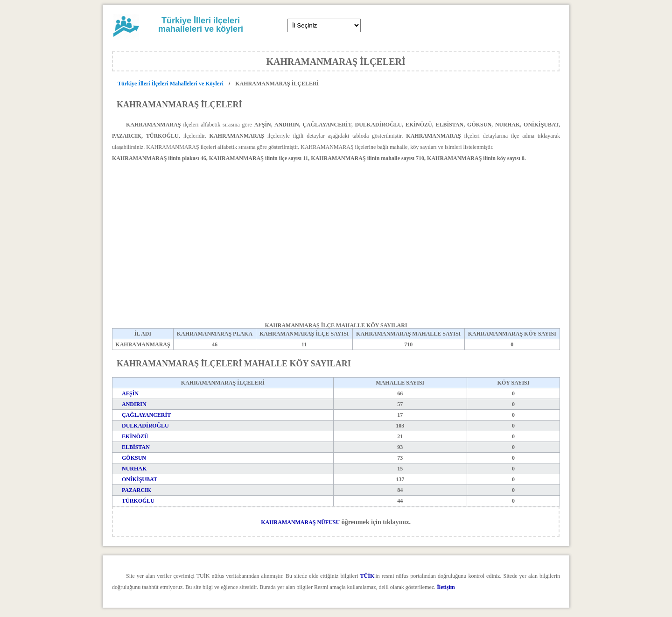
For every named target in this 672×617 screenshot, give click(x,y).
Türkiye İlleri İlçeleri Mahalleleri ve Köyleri (171, 84)
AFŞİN (130, 393)
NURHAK (134, 469)
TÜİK (367, 576)
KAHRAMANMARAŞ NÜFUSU (300, 522)
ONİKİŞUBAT (140, 479)
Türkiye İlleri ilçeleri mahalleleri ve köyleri (201, 25)
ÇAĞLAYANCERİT (146, 415)
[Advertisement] (336, 235)
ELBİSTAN (136, 447)
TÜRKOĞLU (138, 501)
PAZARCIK (136, 490)
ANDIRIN (134, 404)
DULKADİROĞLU (145, 426)
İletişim (446, 587)
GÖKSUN (134, 458)
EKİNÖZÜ (135, 436)
